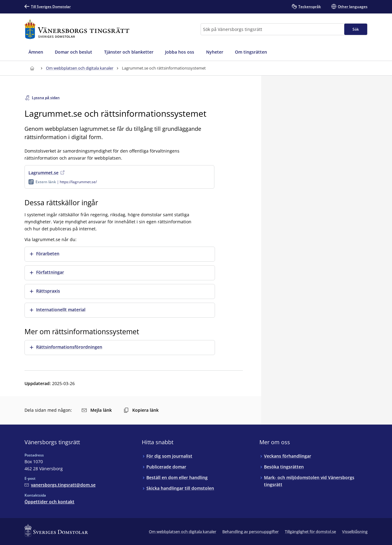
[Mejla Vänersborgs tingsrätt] (60, 485)
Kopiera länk (141, 410)
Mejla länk (97, 410)
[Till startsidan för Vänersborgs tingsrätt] (77, 29)
